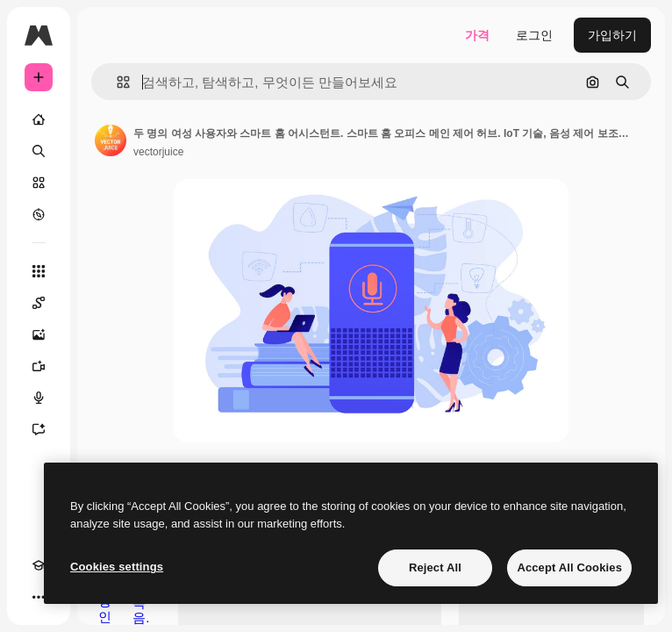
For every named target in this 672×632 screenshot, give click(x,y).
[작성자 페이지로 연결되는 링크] (111, 140)
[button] (116, 82)
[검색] (39, 151)
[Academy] (39, 565)
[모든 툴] (39, 271)
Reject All (435, 567)
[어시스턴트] (39, 429)
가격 (477, 35)
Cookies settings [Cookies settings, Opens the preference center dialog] (117, 567)
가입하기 (612, 35)
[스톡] (39, 183)
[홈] (39, 119)
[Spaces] (39, 303)
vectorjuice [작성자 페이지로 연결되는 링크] (158, 152)
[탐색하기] (39, 214)
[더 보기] (39, 597)
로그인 (534, 35)
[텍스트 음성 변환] (39, 398)
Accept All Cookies (569, 567)
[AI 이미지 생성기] (39, 334)
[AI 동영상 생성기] (39, 366)
